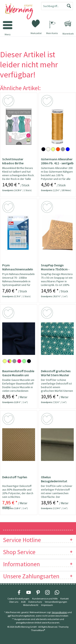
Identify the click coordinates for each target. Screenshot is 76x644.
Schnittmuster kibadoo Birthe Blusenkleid (13, 161)
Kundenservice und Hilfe (45, 599)
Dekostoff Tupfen (15, 477)
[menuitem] (68, 24)
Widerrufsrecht (31, 605)
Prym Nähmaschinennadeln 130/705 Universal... (18, 267)
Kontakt (65, 599)
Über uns (14, 602)
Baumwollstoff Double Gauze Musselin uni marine (18, 373)
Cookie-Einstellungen (18, 599)
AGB (23, 602)
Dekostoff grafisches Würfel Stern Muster (56, 373)
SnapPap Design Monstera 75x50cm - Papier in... (55, 267)
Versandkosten (59, 612)
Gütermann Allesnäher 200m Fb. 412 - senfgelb (57, 161)
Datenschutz (35, 602)
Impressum (47, 605)
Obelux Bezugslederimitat (54, 479)
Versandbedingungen (56, 602)
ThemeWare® (38, 630)
